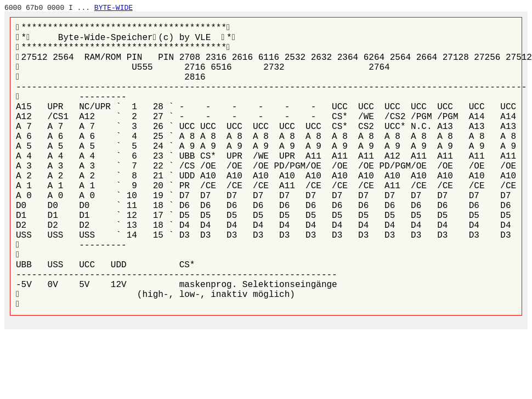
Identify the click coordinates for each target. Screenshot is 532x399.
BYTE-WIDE (114, 8)
